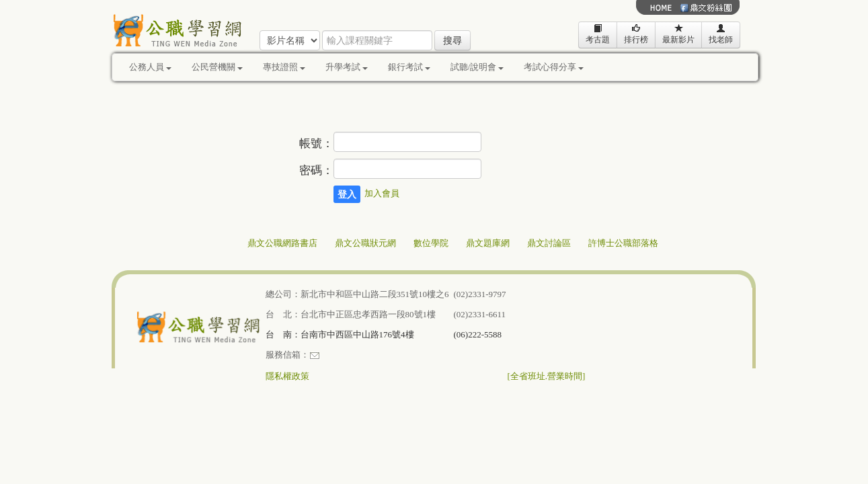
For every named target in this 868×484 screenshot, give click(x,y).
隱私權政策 (287, 376)
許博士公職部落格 (623, 243)
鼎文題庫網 (488, 243)
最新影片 (678, 34)
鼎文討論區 (549, 243)
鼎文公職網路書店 (282, 243)
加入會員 (382, 193)
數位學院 (431, 243)
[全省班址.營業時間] (547, 376)
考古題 (598, 34)
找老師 (721, 34)
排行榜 (636, 34)
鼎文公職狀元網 (365, 243)
